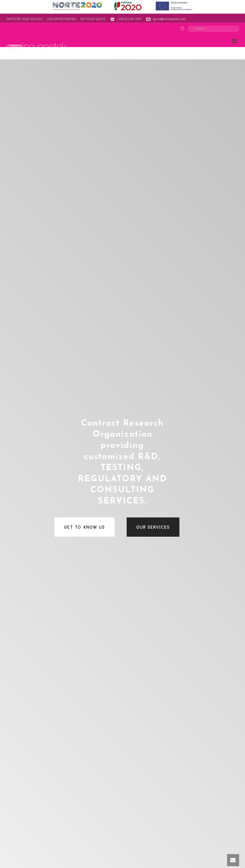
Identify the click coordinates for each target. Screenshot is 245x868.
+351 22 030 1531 (129, 19)
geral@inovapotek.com (169, 19)
